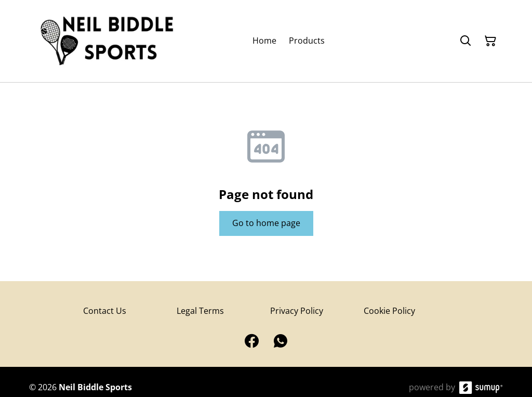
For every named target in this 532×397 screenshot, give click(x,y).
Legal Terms (200, 311)
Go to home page (266, 223)
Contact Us (105, 311)
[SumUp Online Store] (481, 388)
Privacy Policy (297, 311)
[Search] (465, 41)
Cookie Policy (389, 311)
